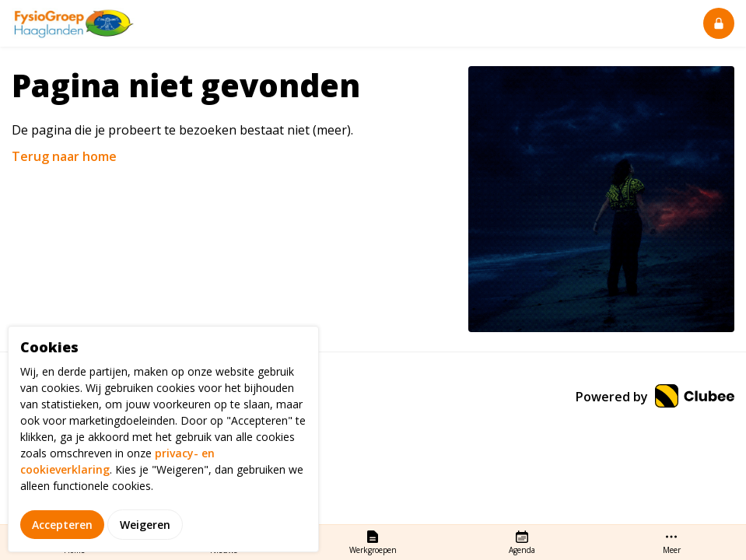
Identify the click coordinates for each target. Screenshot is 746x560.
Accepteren (62, 542)
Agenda (522, 542)
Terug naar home (64, 156)
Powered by (655, 397)
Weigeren (145, 542)
